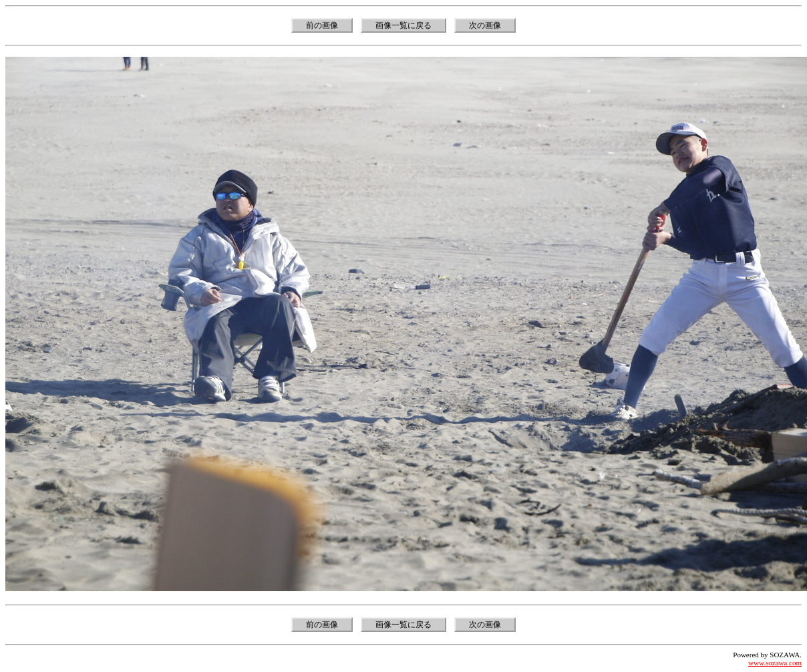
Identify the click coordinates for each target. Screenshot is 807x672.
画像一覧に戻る (403, 25)
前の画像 (322, 25)
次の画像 (485, 25)
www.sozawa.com (775, 663)
